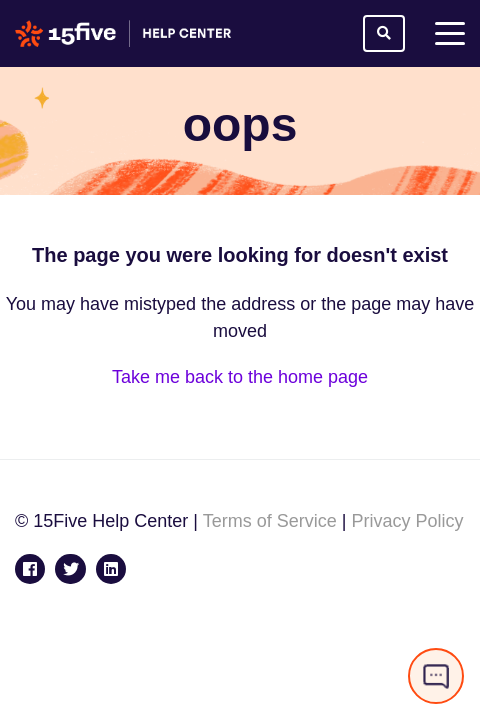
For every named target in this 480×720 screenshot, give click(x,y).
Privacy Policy (407, 521)
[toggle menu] (450, 34)
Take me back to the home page (240, 377)
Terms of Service (270, 521)
